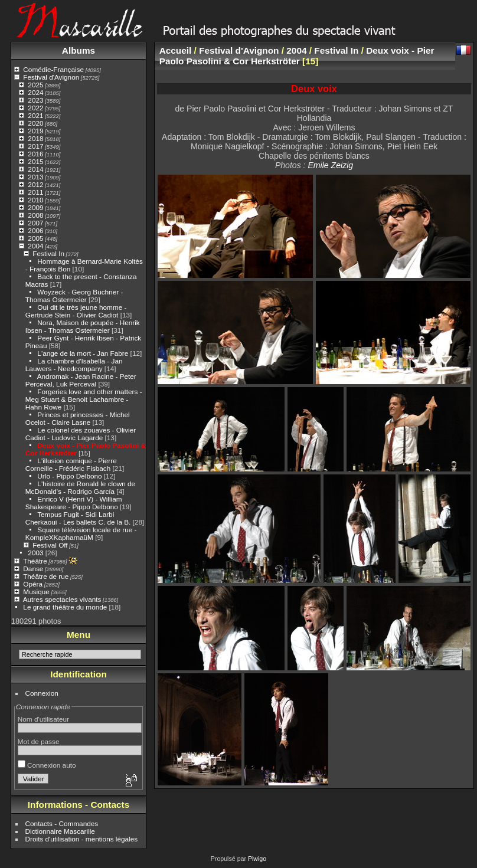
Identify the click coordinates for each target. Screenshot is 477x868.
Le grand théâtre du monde (65, 607)
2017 (35, 146)
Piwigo (257, 859)
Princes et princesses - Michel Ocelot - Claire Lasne (78, 418)
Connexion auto (47, 765)
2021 (35, 115)
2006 (35, 230)
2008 (35, 215)
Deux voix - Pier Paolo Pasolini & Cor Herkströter (297, 56)
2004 (35, 246)
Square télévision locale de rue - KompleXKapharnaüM (81, 533)
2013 (35, 177)
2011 (35, 192)
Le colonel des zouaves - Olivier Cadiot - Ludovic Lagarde (81, 434)
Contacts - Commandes (62, 823)
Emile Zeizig (330, 165)
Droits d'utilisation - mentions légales (82, 839)
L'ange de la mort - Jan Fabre (83, 353)
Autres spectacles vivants (62, 599)
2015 (35, 161)
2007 (35, 223)
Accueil (176, 50)
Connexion (42, 693)
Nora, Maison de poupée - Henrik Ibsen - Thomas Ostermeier (83, 326)
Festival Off (50, 545)
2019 (35, 131)
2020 (35, 123)
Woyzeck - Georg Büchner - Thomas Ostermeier (74, 296)
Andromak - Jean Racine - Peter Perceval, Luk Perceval (81, 380)
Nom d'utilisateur (43, 719)
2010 (35, 200)
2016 (35, 154)
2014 (35, 169)
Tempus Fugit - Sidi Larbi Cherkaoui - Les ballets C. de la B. (78, 518)
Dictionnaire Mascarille (60, 831)
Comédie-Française (53, 69)
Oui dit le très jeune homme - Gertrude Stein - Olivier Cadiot (76, 311)
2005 (35, 238)
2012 (35, 184)
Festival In (48, 253)
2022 (35, 108)
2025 (35, 85)
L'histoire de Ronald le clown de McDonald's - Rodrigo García (80, 487)
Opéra (33, 584)
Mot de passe (39, 741)
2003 (35, 553)
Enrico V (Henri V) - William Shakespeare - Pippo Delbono (74, 503)
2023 (35, 100)
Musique (36, 592)
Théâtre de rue (46, 576)
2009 (35, 207)
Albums (79, 50)
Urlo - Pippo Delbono (69, 476)
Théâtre (35, 561)
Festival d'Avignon (51, 77)
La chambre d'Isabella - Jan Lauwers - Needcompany (74, 365)
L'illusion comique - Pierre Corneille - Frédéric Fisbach (71, 464)
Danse (33, 569)
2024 (35, 92)
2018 (35, 138)
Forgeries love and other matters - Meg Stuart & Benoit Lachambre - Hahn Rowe (84, 399)
